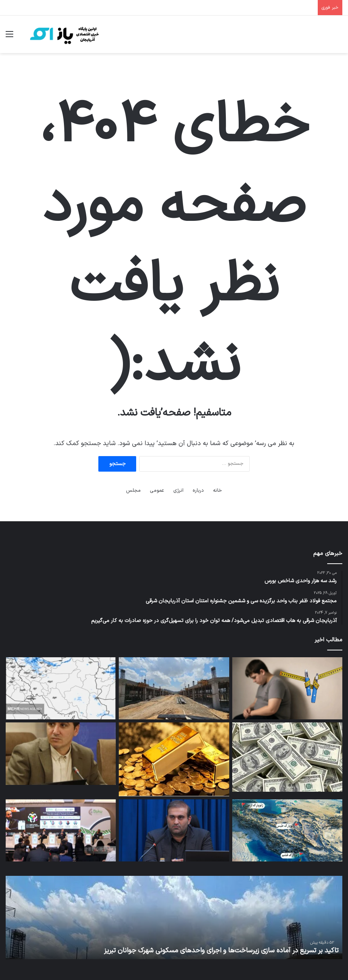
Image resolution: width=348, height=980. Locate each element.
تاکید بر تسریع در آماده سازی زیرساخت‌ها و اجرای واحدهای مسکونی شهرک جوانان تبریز (221, 951)
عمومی (157, 491)
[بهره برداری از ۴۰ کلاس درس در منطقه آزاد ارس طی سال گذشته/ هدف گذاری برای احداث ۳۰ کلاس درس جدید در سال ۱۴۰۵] (174, 830)
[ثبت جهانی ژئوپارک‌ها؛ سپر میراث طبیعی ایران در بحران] (287, 830)
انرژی (178, 491)
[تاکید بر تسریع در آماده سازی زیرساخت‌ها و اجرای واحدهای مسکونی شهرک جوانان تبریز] (174, 688)
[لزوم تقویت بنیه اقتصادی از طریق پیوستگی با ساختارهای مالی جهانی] (61, 753)
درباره (198, 491)
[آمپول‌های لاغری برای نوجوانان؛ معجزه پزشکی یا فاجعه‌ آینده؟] (287, 688)
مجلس (133, 491)
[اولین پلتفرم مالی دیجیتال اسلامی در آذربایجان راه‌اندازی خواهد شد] (61, 830)
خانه (217, 491)
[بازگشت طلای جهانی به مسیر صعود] (174, 759)
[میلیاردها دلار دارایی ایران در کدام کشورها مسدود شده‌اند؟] (287, 757)
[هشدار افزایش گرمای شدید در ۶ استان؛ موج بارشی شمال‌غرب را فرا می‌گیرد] (61, 688)
